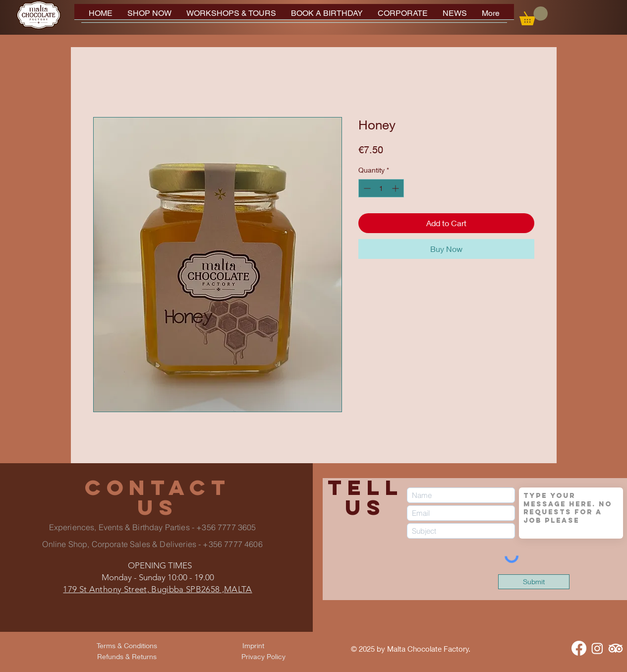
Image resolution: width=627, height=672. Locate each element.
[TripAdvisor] (616, 648)
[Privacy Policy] (264, 657)
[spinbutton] (381, 188)
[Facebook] (579, 648)
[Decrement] (366, 188)
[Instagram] (597, 648)
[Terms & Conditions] (127, 646)
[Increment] (396, 188)
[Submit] (534, 582)
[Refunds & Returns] (127, 657)
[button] (534, 16)
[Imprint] (253, 646)
